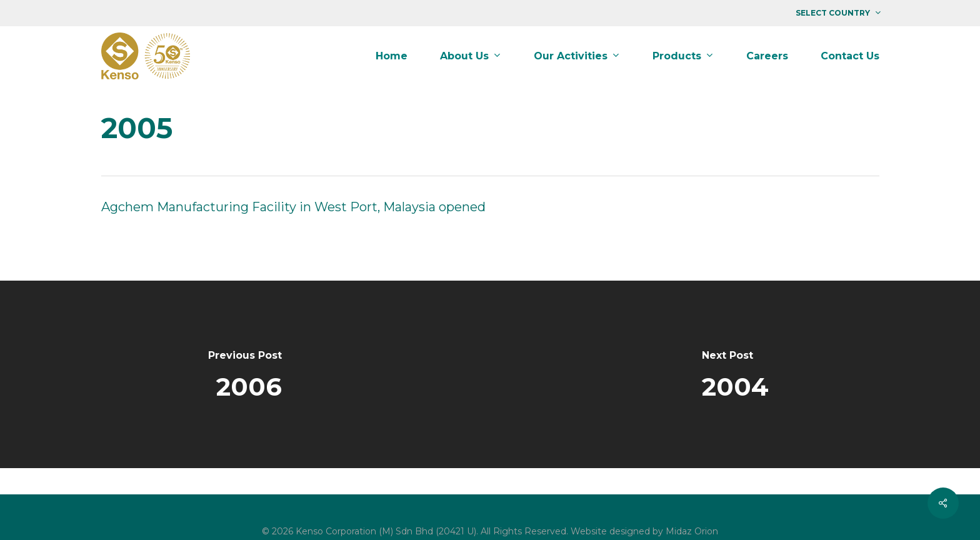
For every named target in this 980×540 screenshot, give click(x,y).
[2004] (735, 374)
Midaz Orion (692, 531)
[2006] (245, 374)
